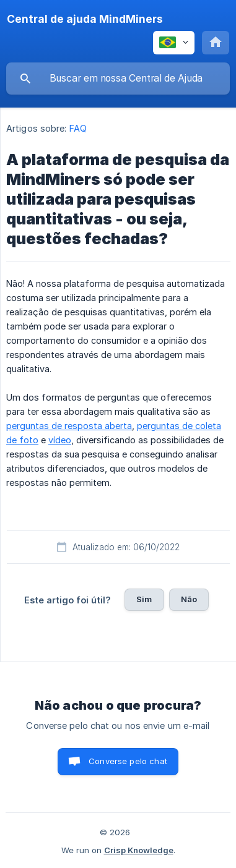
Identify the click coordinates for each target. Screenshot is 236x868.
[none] (85, 19)
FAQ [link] (78, 128)
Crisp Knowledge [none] (139, 850)
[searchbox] (118, 79)
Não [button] (189, 599)
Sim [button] (144, 599)
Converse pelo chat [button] (128, 761)
